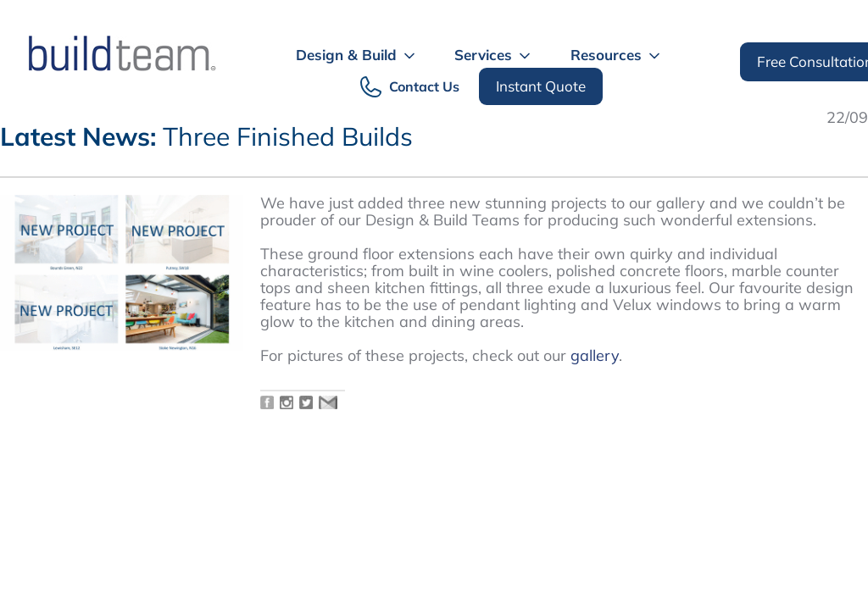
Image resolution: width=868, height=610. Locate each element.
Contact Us (424, 87)
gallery (595, 355)
